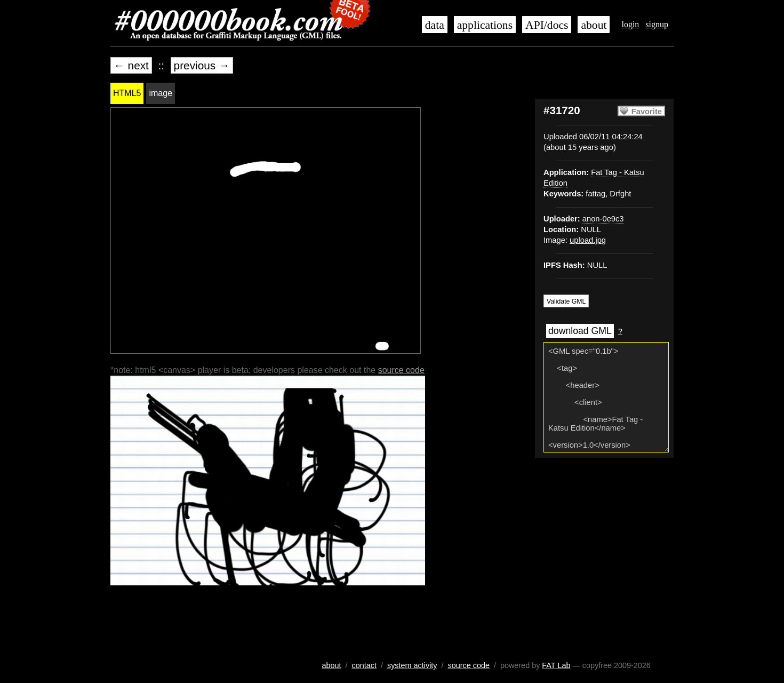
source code (401, 370)
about (594, 25)
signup (657, 24)
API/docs (547, 25)
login (630, 24)
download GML (580, 331)
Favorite (647, 112)
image (161, 93)
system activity (412, 665)
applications (485, 25)
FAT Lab (556, 665)
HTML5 (127, 93)
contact (364, 665)
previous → (202, 65)
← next (131, 65)
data (435, 25)
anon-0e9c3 (603, 219)
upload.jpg (588, 240)
